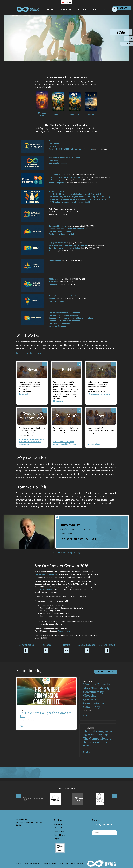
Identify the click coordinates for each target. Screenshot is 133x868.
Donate (122, 8)
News (32, 370)
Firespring (53, 864)
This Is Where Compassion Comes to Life (46, 715)
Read (22, 726)
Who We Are (52, 9)
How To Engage (82, 9)
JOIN (121, 38)
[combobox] (102, 833)
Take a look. (24, 394)
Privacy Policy (63, 864)
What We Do (66, 9)
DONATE (122, 44)
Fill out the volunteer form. (99, 394)
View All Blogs (106, 672)
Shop (101, 416)
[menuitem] (52, 9)
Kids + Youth (66, 416)
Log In (56, 839)
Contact (19, 825)
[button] (67, 2)
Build (66, 370)
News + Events (99, 9)
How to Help (59, 831)
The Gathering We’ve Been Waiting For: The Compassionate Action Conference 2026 (98, 739)
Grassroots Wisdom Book (32, 416)
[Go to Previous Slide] (18, 796)
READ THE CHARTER (121, 32)
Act (101, 370)
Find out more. (59, 401)
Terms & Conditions (76, 864)
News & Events (60, 835)
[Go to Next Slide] (115, 796)
